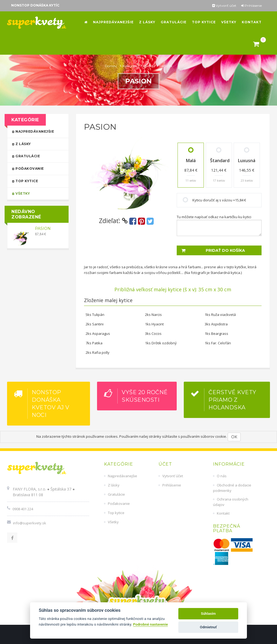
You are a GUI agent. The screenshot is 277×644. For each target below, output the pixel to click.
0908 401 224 (23, 509)
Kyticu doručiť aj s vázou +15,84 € (219, 200)
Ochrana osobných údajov (231, 502)
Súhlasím (208, 614)
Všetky (149, 66)
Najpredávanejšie (36, 131)
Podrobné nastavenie (150, 624)
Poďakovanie (36, 168)
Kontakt (223, 513)
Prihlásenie (252, 6)
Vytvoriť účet (224, 6)
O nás (222, 476)
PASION (43, 229)
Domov (111, 66)
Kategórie (130, 66)
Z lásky (36, 144)
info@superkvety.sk (30, 523)
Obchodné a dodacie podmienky (232, 488)
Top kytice (36, 181)
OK (234, 437)
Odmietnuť (208, 627)
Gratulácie (36, 156)
